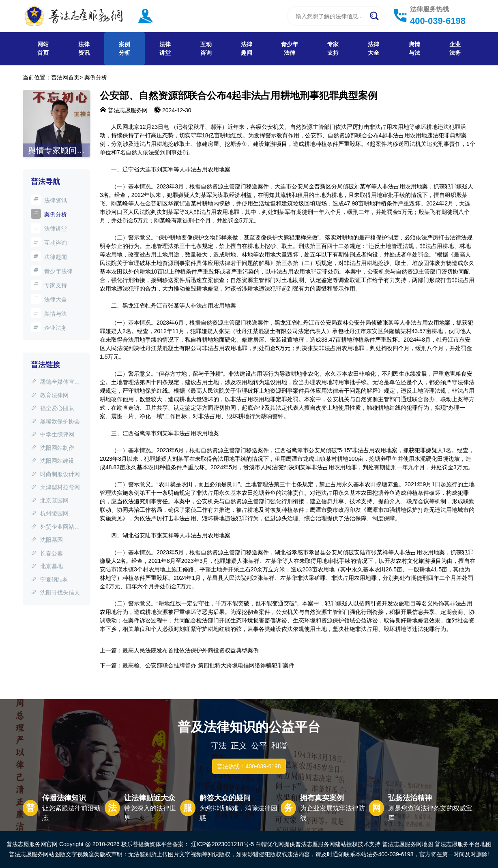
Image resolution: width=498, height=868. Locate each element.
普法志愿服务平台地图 (463, 844)
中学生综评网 (53, 434)
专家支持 (333, 48)
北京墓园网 (50, 500)
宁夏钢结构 (50, 579)
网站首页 (43, 48)
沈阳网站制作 (53, 448)
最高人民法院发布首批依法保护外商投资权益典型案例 (191, 650)
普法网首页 (65, 77)
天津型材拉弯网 (55, 487)
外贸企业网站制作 (55, 528)
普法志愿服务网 (128, 110)
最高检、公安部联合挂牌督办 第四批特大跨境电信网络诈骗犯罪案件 (208, 665)
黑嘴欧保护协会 (55, 421)
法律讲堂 (165, 48)
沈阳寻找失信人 (55, 592)
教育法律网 (50, 395)
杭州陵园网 (50, 513)
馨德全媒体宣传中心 (55, 383)
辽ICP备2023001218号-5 (223, 844)
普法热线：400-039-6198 (249, 766)
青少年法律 (290, 48)
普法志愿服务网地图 (408, 844)
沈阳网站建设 (53, 461)
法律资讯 (84, 48)
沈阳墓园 (47, 540)
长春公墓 (47, 553)
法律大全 (373, 48)
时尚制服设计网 (55, 474)
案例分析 (124, 48)
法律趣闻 (247, 48)
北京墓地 (47, 566)
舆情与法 (414, 48)
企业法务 (455, 48)
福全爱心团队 (53, 408)
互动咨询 (206, 48)
